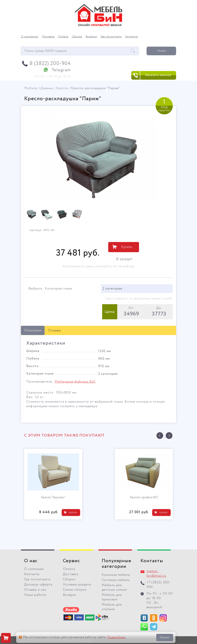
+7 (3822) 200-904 (159, 585)
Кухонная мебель (116, 575)
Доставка (48, 37)
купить (73, 512)
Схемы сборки (75, 590)
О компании (30, 37)
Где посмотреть (111, 37)
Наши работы (35, 595)
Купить (127, 247)
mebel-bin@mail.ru (156, 574)
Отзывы (54, 330)
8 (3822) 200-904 (50, 64)
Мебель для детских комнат (115, 588)
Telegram (61, 70)
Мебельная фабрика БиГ (75, 382)
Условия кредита (77, 585)
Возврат (91, 37)
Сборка (77, 37)
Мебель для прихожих (112, 597)
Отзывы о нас (35, 590)
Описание (33, 330)
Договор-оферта (38, 585)
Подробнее (116, 637)
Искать (161, 51)
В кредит (124, 259)
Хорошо (165, 637)
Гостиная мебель (116, 580)
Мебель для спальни (112, 607)
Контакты (132, 37)
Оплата (63, 37)
